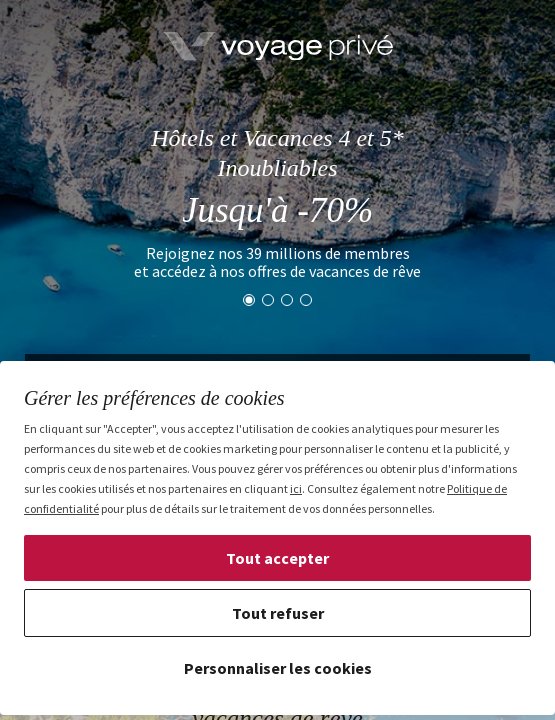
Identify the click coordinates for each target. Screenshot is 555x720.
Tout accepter (277, 558)
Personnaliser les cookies (278, 668)
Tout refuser (278, 613)
